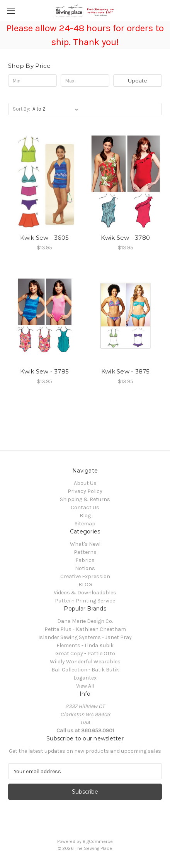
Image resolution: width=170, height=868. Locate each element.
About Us (85, 483)
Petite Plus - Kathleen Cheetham (85, 629)
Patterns (85, 552)
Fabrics (85, 560)
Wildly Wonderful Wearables (85, 662)
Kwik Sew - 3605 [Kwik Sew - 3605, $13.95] (44, 238)
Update (138, 81)
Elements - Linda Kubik (85, 645)
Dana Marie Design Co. (85, 621)
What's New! (85, 544)
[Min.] (32, 81)
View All (85, 686)
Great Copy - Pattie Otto (85, 654)
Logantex (85, 678)
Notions (85, 568)
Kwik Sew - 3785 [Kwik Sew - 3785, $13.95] (44, 371)
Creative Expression (85, 576)
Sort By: (21, 109)
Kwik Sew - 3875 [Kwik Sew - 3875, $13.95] (126, 371)
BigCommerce (98, 841)
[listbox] (57, 109)
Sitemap (85, 524)
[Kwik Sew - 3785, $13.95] (45, 315)
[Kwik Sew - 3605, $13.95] (45, 182)
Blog (85, 516)
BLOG (85, 585)
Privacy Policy (85, 491)
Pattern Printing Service (85, 601)
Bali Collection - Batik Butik (85, 670)
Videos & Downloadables (85, 593)
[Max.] (85, 81)
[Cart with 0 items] (166, 10)
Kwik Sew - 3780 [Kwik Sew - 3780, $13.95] (125, 238)
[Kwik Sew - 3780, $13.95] (126, 182)
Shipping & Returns (85, 499)
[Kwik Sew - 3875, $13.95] (126, 315)
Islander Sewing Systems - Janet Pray (85, 637)
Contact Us (85, 507)
